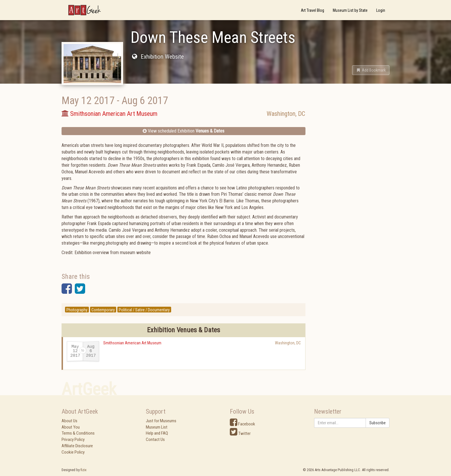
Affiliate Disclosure (77, 446)
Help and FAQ (157, 433)
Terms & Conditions (78, 433)
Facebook (242, 424)
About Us (69, 421)
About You (71, 427)
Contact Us (155, 439)
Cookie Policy (73, 452)
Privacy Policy (73, 439)
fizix (84, 470)
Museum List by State (350, 10)
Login (381, 10)
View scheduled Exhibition (184, 131)
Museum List (157, 427)
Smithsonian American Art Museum (132, 343)
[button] (371, 70)
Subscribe (378, 423)
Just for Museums (161, 421)
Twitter (240, 433)
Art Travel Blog (313, 10)
